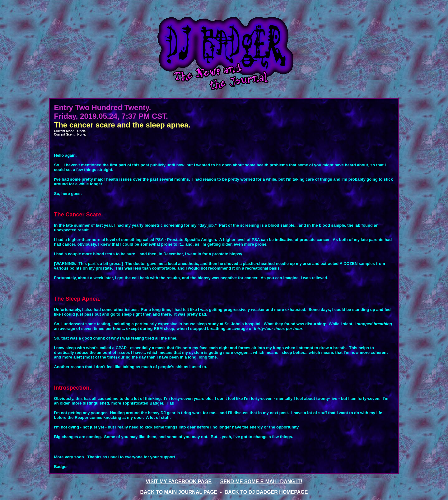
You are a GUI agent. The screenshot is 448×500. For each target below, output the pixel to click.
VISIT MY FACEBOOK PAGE (179, 481)
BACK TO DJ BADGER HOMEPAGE (266, 492)
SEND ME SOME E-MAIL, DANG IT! (261, 481)
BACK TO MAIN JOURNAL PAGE (179, 492)
